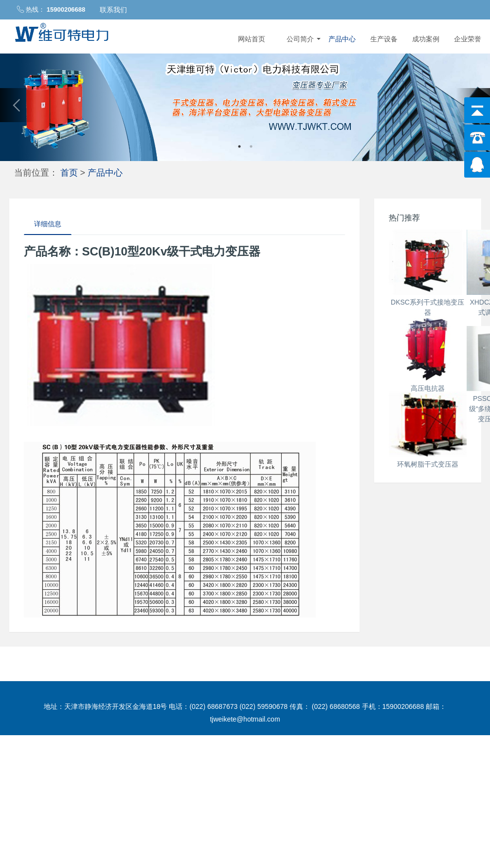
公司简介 (304, 39)
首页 (69, 172)
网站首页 (252, 39)
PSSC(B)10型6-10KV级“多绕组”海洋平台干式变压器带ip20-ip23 (427, 597)
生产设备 (384, 39)
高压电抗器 (428, 499)
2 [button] (251, 146)
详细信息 (48, 224)
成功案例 (426, 39)
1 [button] (239, 146)
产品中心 (342, 39)
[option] (245, 105)
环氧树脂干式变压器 (428, 695)
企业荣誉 (468, 39)
